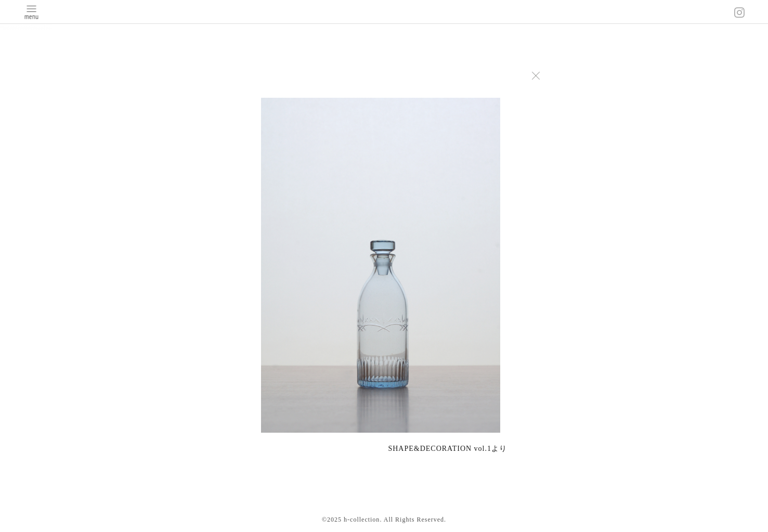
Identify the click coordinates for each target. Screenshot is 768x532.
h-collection (362, 520)
